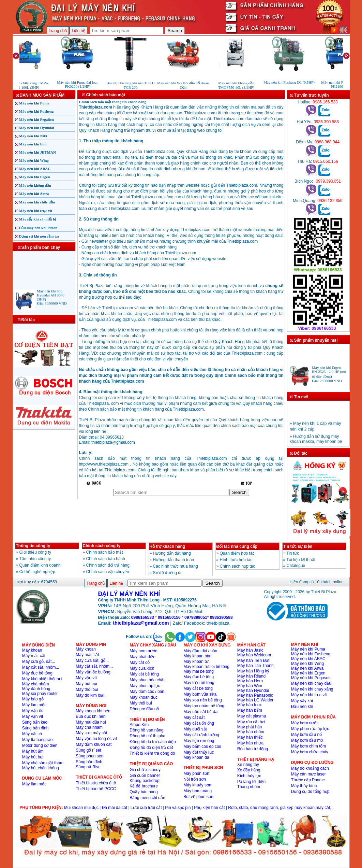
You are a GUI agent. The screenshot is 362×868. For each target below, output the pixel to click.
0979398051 (196, 617)
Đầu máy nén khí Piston (38, 228)
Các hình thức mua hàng (176, 566)
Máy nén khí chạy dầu (37, 202)
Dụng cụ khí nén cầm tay (39, 236)
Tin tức (293, 553)
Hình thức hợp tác (236, 560)
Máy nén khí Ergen (35, 177)
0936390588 (221, 617)
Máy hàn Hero (250, 681)
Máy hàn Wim (250, 686)
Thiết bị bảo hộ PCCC (96, 789)
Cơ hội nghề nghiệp (37, 572)
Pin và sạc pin (178, 808)
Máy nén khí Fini (33, 144)
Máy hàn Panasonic (255, 695)
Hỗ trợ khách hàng (168, 546)
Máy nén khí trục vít (36, 211)
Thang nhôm (249, 787)
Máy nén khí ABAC (35, 169)
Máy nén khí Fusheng (36, 111)
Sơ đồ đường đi (167, 573)
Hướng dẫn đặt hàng (172, 553)
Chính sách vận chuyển (108, 572)
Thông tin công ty (33, 546)
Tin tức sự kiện (298, 546)
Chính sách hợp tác (238, 566)
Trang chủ (58, 31)
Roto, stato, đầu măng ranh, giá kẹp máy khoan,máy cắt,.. (281, 808)
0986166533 (143, 617)
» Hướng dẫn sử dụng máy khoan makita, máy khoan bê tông (316, 443)
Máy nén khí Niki (33, 136)
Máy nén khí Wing (34, 160)
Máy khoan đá (196, 757)
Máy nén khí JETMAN (38, 152)
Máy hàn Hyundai (253, 691)
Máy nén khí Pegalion (36, 119)
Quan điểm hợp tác (237, 553)
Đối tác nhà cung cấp (237, 546)
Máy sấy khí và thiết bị (38, 219)
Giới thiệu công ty (35, 552)
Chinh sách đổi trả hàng (108, 565)
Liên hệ (78, 31)
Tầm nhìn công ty (35, 559)
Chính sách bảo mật (105, 552)
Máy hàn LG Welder (255, 700)
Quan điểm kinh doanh (40, 565)
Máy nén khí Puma (34, 103)
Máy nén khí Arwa (34, 194)
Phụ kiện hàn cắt (209, 808)
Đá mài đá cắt (115, 808)
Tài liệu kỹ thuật (301, 560)
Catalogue (296, 566)
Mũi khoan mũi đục (81, 808)
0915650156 (169, 617)
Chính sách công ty (102, 546)
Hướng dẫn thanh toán (174, 560)
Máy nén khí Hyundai (37, 128)
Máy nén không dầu (35, 185)
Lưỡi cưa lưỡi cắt (146, 808)
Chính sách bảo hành (106, 559)
